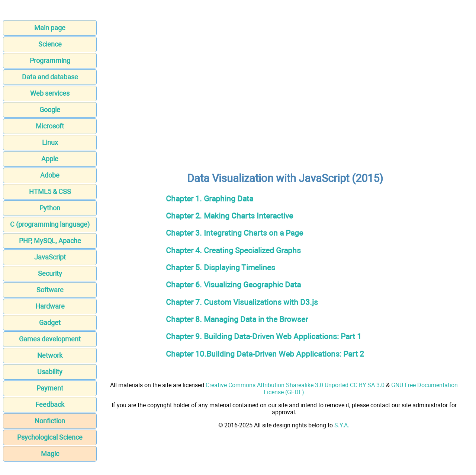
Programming (50, 60)
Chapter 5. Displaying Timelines (221, 267)
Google (50, 110)
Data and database (50, 77)
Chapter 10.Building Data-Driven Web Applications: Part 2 (265, 354)
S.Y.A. (342, 425)
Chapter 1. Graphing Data (210, 199)
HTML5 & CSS (50, 192)
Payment (50, 388)
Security (50, 273)
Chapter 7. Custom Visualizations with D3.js (242, 302)
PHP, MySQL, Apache (50, 241)
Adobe (50, 175)
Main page (50, 28)
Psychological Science (50, 437)
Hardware (50, 306)
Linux (50, 142)
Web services (50, 93)
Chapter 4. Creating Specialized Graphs (233, 250)
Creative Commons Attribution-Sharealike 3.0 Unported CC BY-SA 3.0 (295, 385)
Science (50, 44)
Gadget (50, 323)
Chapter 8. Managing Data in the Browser (237, 319)
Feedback (50, 404)
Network (50, 355)
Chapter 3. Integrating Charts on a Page (234, 233)
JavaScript (50, 257)
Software (50, 290)
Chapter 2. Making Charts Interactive (229, 216)
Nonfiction (50, 421)
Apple (50, 159)
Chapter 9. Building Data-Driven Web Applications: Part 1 (264, 336)
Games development (50, 339)
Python (50, 208)
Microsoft (50, 126)
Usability (50, 372)
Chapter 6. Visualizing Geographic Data (233, 285)
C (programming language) (50, 224)
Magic (50, 454)
